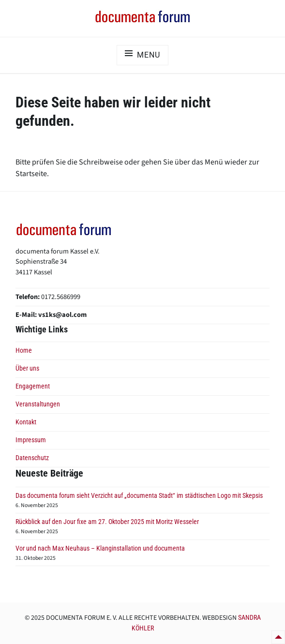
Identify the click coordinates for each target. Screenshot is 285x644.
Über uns (27, 368)
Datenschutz (32, 458)
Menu (148, 55)
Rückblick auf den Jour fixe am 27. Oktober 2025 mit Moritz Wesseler (107, 522)
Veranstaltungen (38, 404)
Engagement (33, 386)
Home (24, 351)
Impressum (31, 440)
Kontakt (26, 422)
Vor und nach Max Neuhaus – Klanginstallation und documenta (100, 548)
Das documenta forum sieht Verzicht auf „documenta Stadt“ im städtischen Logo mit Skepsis (139, 496)
